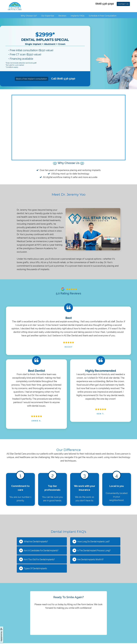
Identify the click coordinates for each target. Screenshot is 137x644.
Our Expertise (48, 17)
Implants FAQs (78, 17)
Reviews (62, 17)
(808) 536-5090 (105, 4)
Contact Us (123, 4)
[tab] (42, 542)
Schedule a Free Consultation (103, 17)
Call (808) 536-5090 (63, 79)
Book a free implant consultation (32, 80)
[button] (42, 542)
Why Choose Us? (29, 17)
